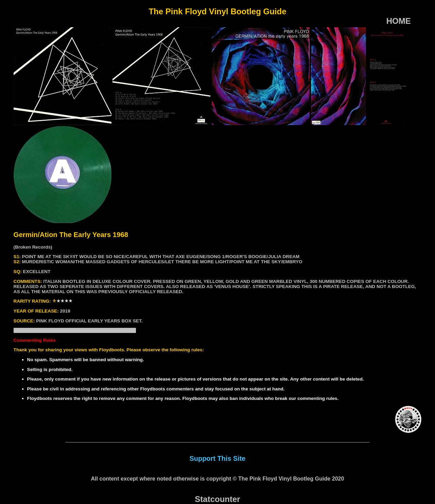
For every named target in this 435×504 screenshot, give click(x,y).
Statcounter (217, 499)
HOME (399, 21)
